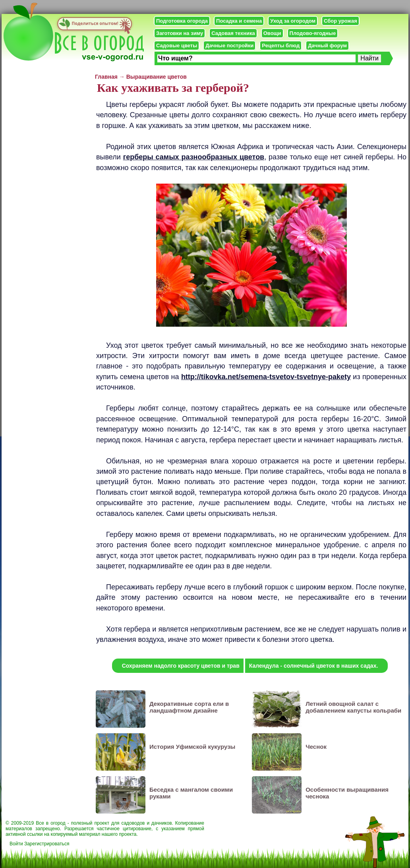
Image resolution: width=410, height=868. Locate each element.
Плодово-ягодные (313, 33)
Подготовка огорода (182, 21)
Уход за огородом (293, 21)
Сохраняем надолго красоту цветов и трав (181, 666)
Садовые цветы (177, 46)
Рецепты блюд (281, 46)
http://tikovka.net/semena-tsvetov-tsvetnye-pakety (266, 377)
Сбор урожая (340, 21)
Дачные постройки (229, 46)
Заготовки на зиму (180, 33)
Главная (106, 77)
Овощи (272, 33)
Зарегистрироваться (47, 844)
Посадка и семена (239, 21)
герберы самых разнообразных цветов (194, 157)
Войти (16, 844)
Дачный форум (327, 46)
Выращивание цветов (157, 77)
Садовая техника (233, 33)
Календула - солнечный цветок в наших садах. (314, 666)
